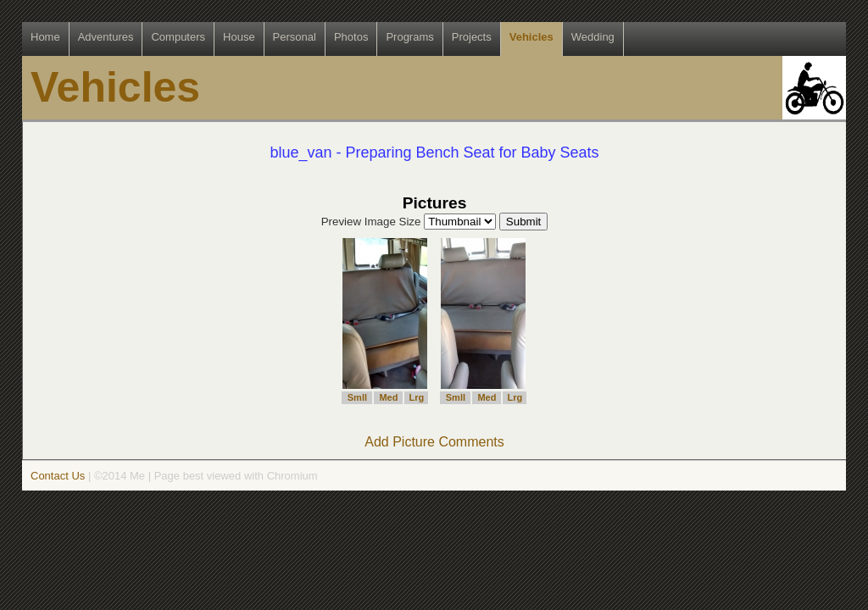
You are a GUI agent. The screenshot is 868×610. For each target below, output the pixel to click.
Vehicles (531, 37)
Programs (409, 37)
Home (45, 37)
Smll (357, 397)
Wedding (593, 37)
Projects (472, 37)
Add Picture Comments (434, 442)
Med (388, 397)
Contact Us (58, 476)
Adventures (106, 37)
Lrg (417, 397)
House (239, 37)
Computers (178, 37)
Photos (351, 37)
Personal (295, 37)
